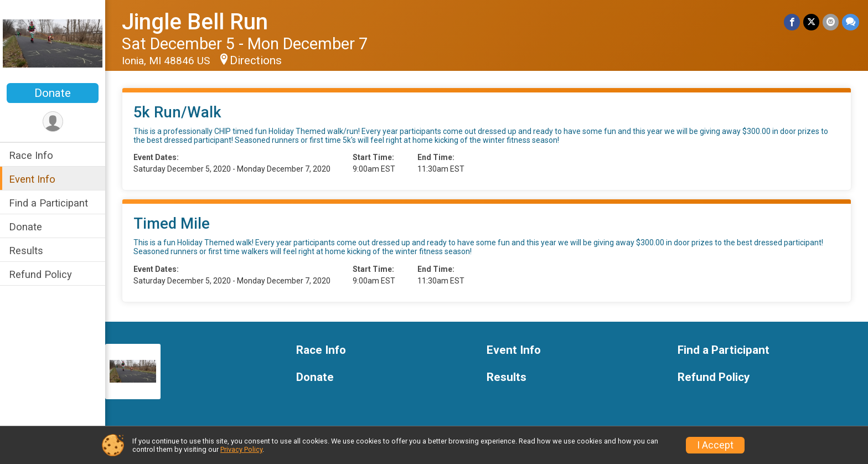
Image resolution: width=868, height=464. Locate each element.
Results (26, 251)
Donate (53, 93)
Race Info (31, 155)
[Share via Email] (831, 22)
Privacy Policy (241, 449)
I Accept (715, 445)
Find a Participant (48, 203)
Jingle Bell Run (195, 22)
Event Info (32, 179)
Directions (256, 60)
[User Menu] (53, 122)
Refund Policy (40, 274)
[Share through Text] (851, 22)
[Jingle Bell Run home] (53, 43)
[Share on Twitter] (811, 22)
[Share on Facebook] (792, 22)
